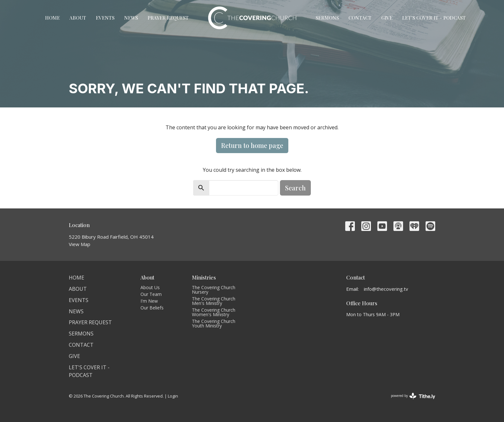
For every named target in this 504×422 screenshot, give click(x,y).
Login (173, 396)
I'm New (149, 301)
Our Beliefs (152, 308)
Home (52, 18)
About (78, 18)
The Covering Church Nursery (214, 290)
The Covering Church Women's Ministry (214, 312)
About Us (150, 287)
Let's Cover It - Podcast (434, 18)
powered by (413, 396)
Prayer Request (168, 18)
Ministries (204, 277)
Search (295, 188)
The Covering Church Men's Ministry (214, 301)
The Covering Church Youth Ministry (214, 323)
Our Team (151, 294)
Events (105, 18)
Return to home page (252, 145)
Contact (360, 18)
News (131, 18)
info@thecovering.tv (386, 289)
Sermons (327, 18)
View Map (80, 244)
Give (387, 18)
